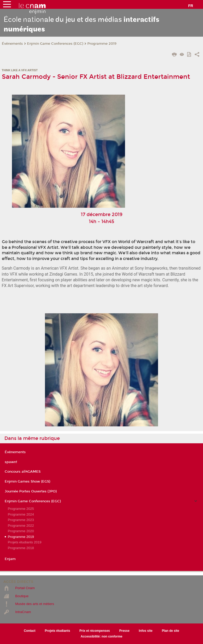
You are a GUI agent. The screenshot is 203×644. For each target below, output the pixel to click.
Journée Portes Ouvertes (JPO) (31, 491)
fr (191, 6)
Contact (30, 631)
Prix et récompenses (95, 631)
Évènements (12, 44)
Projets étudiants (57, 631)
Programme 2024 (21, 514)
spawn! (11, 462)
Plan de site (171, 631)
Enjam (10, 559)
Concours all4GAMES (23, 472)
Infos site (146, 631)
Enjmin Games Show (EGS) (27, 482)
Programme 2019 (102, 44)
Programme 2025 (21, 509)
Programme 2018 (21, 548)
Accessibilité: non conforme (102, 636)
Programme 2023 (21, 520)
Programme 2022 (21, 526)
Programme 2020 (21, 531)
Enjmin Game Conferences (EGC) (55, 44)
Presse (124, 631)
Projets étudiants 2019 (25, 542)
